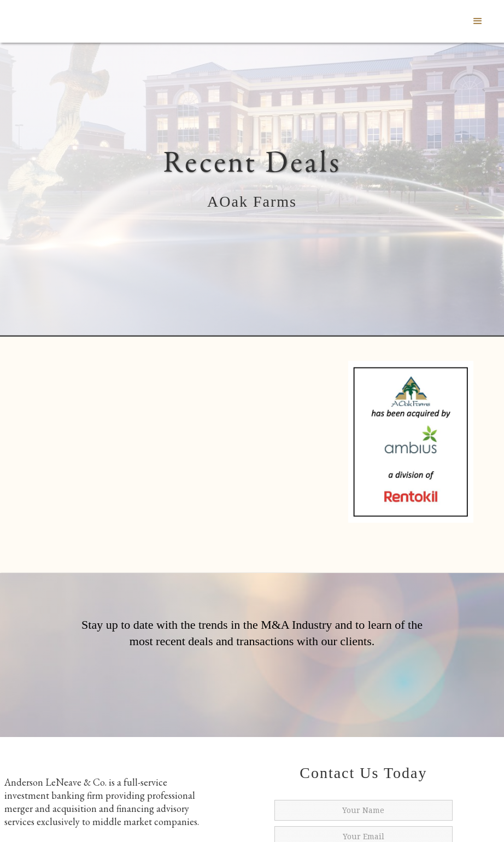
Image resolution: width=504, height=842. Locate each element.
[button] (478, 21)
